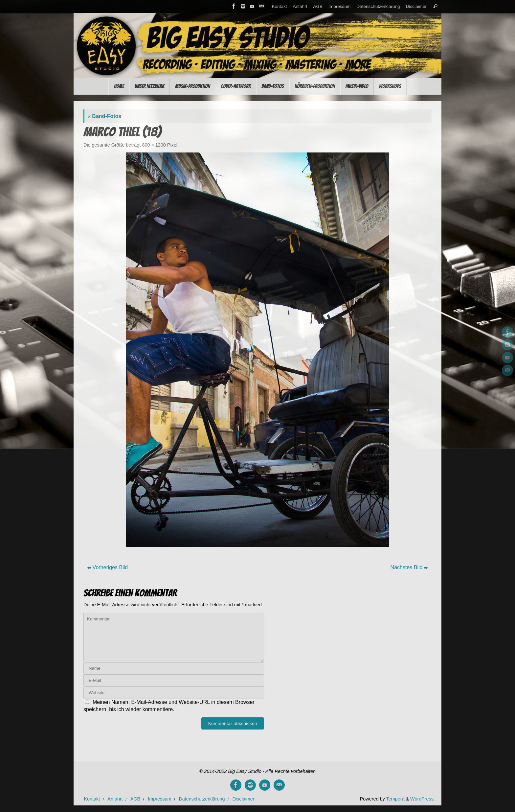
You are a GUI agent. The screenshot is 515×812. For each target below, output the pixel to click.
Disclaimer (416, 6)
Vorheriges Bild (108, 567)
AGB (318, 6)
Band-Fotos (104, 116)
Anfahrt (300, 6)
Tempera (395, 799)
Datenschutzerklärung (378, 6)
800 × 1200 (154, 145)
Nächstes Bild (409, 567)
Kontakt (279, 6)
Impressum (339, 6)
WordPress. (423, 799)
